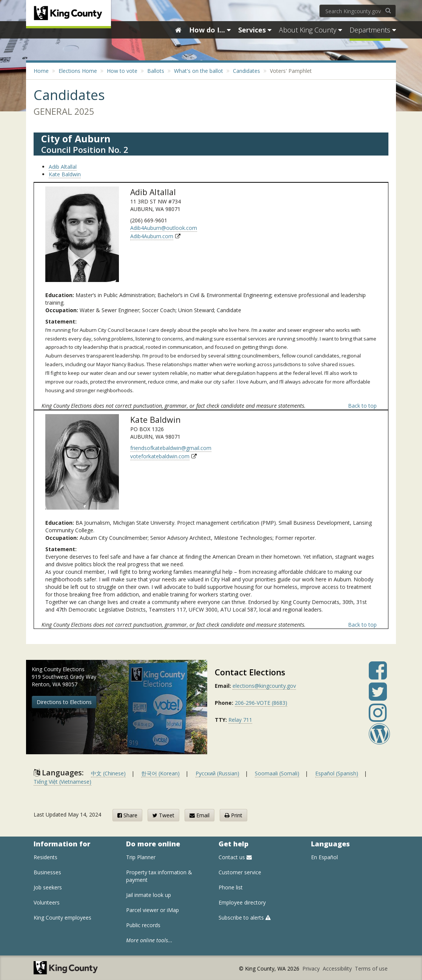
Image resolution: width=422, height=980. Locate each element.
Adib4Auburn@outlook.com (164, 228)
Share (127, 815)
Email (199, 815)
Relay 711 (240, 720)
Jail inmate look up (149, 895)
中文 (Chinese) (108, 773)
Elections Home (78, 71)
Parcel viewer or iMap (152, 910)
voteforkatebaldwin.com (160, 456)
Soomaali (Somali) (277, 773)
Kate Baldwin (65, 174)
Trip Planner (141, 857)
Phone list (231, 887)
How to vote (122, 71)
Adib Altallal (63, 167)
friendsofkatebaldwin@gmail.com (171, 448)
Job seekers (48, 887)
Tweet (163, 815)
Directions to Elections (64, 702)
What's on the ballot (199, 71)
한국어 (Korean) (160, 773)
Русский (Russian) (217, 773)
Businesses (47, 872)
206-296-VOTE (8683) (261, 703)
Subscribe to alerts (245, 918)
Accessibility (338, 968)
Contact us (235, 857)
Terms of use (371, 968)
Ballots (156, 71)
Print (233, 815)
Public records (143, 925)
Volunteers (47, 902)
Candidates (246, 71)
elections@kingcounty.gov (264, 686)
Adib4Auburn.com (152, 236)
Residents (45, 857)
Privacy (312, 968)
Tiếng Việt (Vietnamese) (62, 782)
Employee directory (242, 902)
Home (41, 71)
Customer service (240, 872)
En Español (324, 857)
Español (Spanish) (337, 773)
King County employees (62, 918)
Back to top (362, 406)
